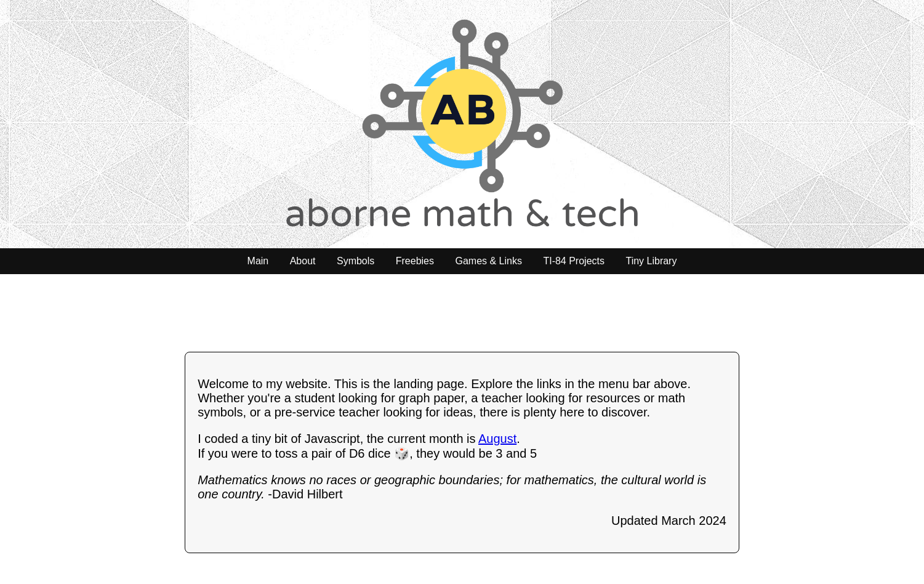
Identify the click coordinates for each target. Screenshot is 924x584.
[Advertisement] (462, 312)
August (497, 439)
